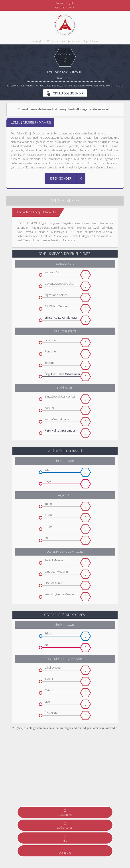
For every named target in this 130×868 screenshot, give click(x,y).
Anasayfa (37, 41)
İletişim (94, 41)
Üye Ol (71, 7)
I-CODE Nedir (51, 41)
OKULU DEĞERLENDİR (65, 93)
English (70, 3)
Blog (85, 41)
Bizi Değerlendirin (70, 41)
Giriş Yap (60, 7)
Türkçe (60, 3)
